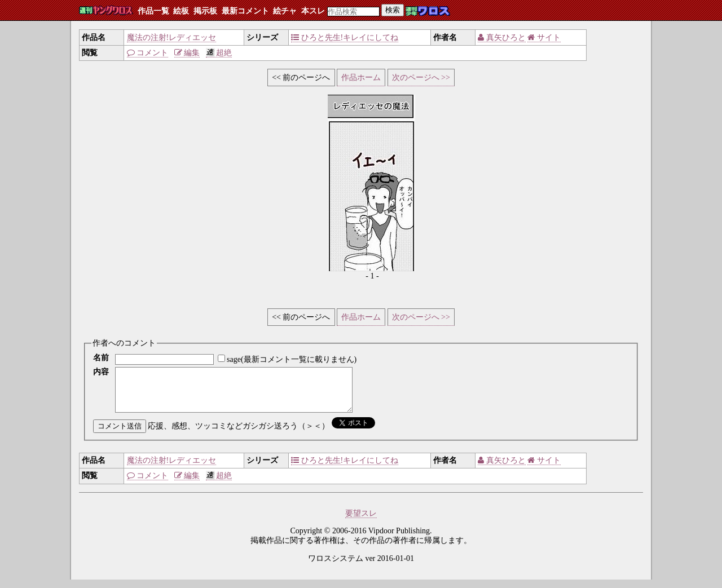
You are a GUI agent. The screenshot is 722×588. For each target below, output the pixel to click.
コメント (148, 53)
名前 (101, 358)
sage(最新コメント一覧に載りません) (292, 359)
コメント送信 (120, 434)
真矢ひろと (502, 37)
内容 (101, 372)
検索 (393, 10)
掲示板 (205, 11)
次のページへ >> (421, 78)
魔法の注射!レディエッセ (172, 37)
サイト (544, 37)
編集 (187, 53)
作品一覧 (153, 11)
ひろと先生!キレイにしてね (345, 37)
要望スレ (361, 522)
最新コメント (245, 11)
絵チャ (285, 11)
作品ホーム (361, 78)
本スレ (313, 11)
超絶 (219, 53)
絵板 (181, 11)
